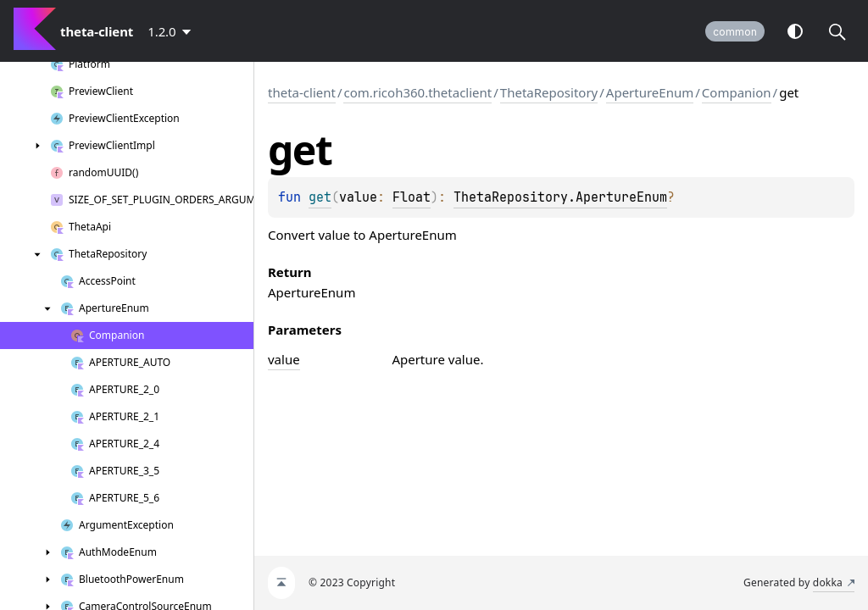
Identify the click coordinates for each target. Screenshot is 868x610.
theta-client (302, 92)
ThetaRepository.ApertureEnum (560, 197)
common (735, 32)
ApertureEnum (650, 92)
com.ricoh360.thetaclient (417, 92)
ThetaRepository (549, 92)
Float (412, 197)
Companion (737, 92)
